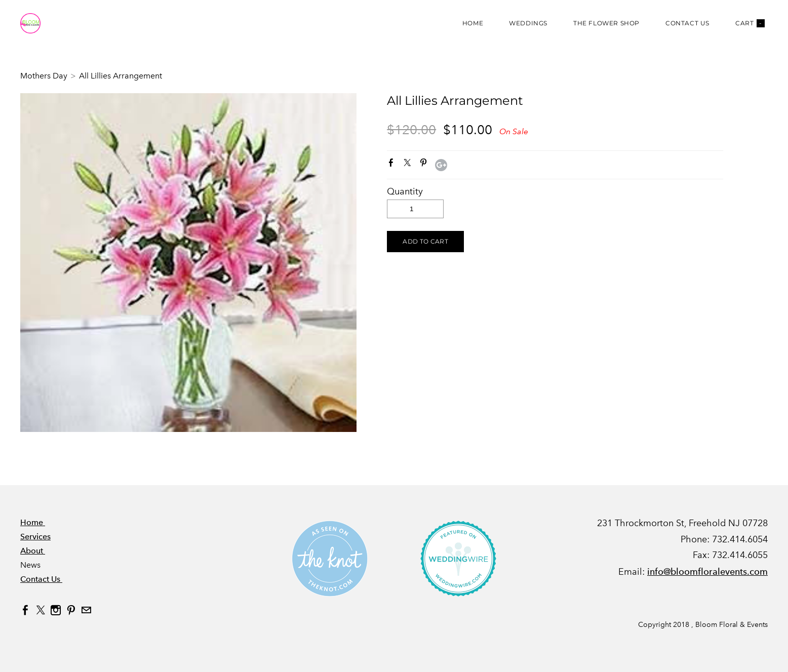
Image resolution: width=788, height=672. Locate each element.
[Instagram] (56, 610)
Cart (750, 23)
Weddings (528, 23)
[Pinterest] (71, 610)
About (33, 551)
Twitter (409, 165)
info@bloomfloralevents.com (707, 571)
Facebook (393, 165)
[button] (425, 242)
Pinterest (425, 165)
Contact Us (687, 23)
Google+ (441, 165)
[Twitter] (41, 610)
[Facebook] (25, 610)
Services (35, 537)
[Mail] (86, 610)
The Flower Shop (606, 23)
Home (473, 23)
